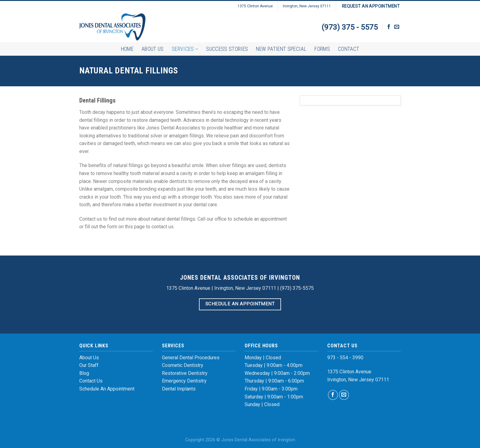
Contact (349, 49)
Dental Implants (179, 389)
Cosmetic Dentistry (183, 365)
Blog (84, 373)
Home (127, 49)
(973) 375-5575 (297, 288)
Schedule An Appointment (107, 389)
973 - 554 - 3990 (345, 358)
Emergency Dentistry (184, 381)
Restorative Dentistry (185, 373)
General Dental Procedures (191, 358)
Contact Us (91, 381)
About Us (153, 49)
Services (185, 49)
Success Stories (227, 49)
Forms (322, 49)
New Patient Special (281, 49)
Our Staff (89, 365)
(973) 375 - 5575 (350, 27)
